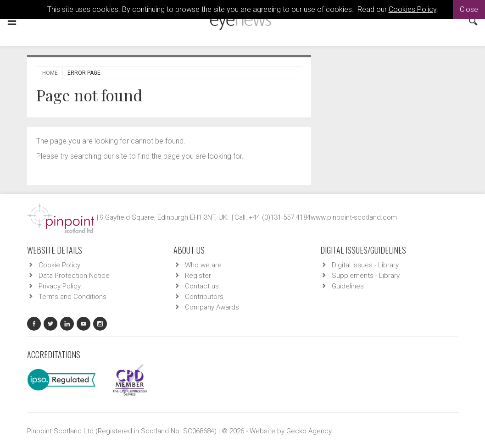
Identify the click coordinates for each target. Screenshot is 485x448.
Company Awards (212, 307)
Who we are (203, 265)
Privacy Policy (60, 286)
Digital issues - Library (365, 265)
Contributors (204, 297)
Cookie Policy (59, 265)
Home (50, 73)
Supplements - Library (366, 276)
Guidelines (348, 286)
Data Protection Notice (74, 276)
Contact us (202, 286)
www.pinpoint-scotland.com (354, 217)
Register (198, 276)
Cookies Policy (413, 9)
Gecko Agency (309, 431)
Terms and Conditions (72, 297)
